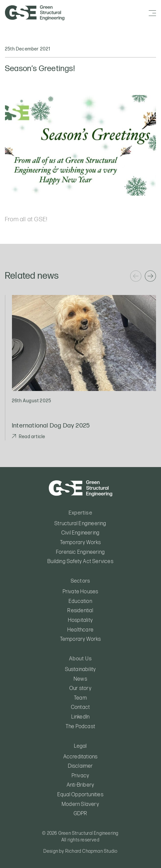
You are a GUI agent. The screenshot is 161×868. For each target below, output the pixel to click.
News (80, 679)
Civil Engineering (80, 533)
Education (80, 601)
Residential (80, 611)
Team (80, 698)
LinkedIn (81, 717)
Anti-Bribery (80, 785)
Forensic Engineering (80, 552)
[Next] (150, 276)
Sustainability (81, 670)
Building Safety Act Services (80, 562)
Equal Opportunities (80, 795)
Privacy (80, 776)
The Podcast (80, 727)
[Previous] (136, 276)
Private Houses (81, 592)
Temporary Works (81, 543)
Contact (80, 707)
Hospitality (80, 620)
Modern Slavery (80, 804)
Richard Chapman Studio (91, 851)
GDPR (81, 814)
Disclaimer (81, 766)
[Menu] (152, 13)
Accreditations (81, 757)
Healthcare (80, 630)
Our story (80, 688)
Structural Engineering (80, 524)
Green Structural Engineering (35, 13)
